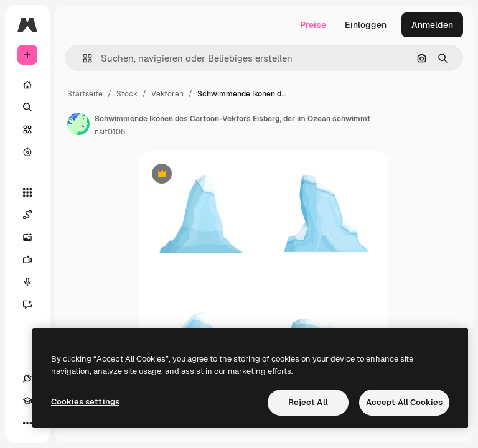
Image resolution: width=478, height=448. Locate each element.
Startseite (85, 94)
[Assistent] (34, 304)
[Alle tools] (27, 192)
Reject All (308, 402)
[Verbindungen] (27, 378)
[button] (82, 58)
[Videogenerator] (34, 259)
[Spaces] (34, 215)
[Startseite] (27, 85)
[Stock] (27, 129)
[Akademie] (27, 401)
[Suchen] (27, 107)
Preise (313, 25)
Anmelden (432, 25)
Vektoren (167, 94)
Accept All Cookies (404, 402)
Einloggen (366, 25)
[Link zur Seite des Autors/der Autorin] (78, 124)
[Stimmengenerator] (34, 282)
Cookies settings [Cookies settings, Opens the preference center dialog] (85, 402)
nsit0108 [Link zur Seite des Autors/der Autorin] (110, 132)
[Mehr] (27, 423)
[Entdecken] (27, 152)
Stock (127, 94)
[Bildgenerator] (34, 237)
